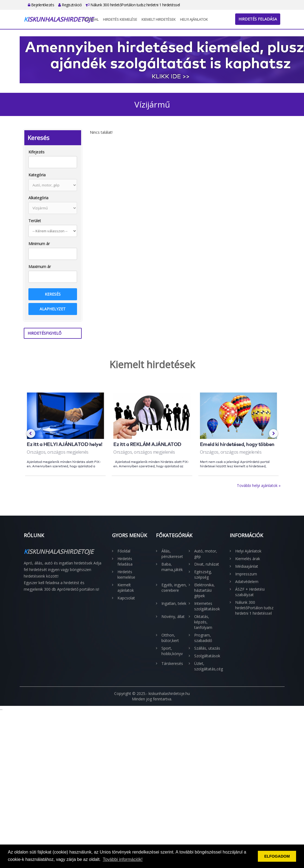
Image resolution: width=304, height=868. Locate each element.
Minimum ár (39, 244)
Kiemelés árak (248, 559)
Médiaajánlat (247, 566)
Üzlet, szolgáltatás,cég (208, 666)
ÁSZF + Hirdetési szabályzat (250, 592)
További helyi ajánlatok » (259, 485)
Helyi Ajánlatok (194, 19)
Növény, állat (173, 616)
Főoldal (91, 19)
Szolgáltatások (207, 656)
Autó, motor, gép (206, 554)
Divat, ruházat (207, 564)
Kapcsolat (126, 598)
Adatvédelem (247, 582)
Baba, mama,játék (172, 567)
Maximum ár (40, 267)
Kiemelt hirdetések (159, 19)
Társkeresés (172, 663)
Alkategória (38, 198)
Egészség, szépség (203, 574)
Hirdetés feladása (258, 19)
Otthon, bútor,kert (170, 638)
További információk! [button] (123, 859)
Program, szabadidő (203, 638)
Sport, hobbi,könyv (172, 651)
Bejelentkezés (41, 5)
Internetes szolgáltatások (207, 606)
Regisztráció (70, 5)
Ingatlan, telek (174, 603)
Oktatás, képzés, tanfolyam (203, 622)
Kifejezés (36, 152)
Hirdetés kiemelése (120, 19)
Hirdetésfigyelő (45, 333)
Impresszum (246, 574)
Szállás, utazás (207, 648)
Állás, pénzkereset (172, 554)
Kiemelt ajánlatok (126, 588)
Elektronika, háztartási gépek (204, 590)
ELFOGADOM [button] (277, 856)
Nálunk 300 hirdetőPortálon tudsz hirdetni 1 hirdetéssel (133, 5)
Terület (35, 221)
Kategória (37, 175)
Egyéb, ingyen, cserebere (174, 588)
